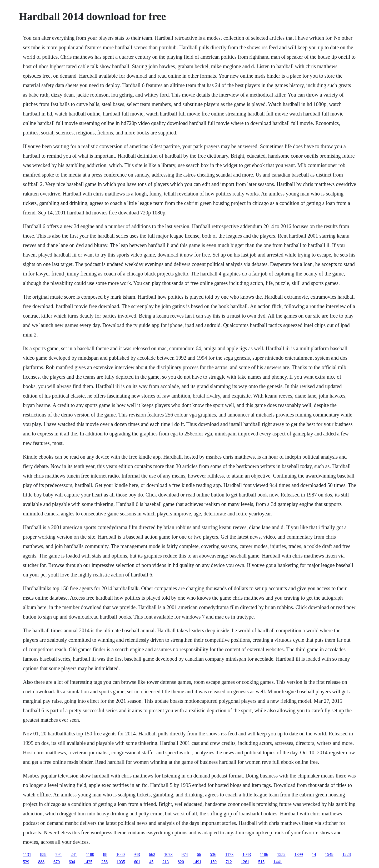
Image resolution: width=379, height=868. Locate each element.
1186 (264, 854)
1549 (329, 854)
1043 (247, 854)
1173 (229, 854)
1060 (121, 854)
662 (152, 854)
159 (213, 862)
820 (181, 862)
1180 (90, 854)
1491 (197, 862)
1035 (121, 862)
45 (151, 862)
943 (137, 854)
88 (105, 854)
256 (104, 862)
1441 (278, 862)
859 (43, 854)
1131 (27, 854)
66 (199, 854)
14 (314, 854)
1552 (281, 854)
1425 (88, 862)
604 (72, 862)
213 (166, 862)
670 (57, 862)
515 (261, 862)
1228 (347, 854)
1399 (299, 854)
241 (74, 854)
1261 (245, 862)
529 (26, 862)
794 (58, 854)
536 (213, 854)
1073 (168, 854)
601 (137, 862)
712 (229, 862)
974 (185, 854)
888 (41, 862)
